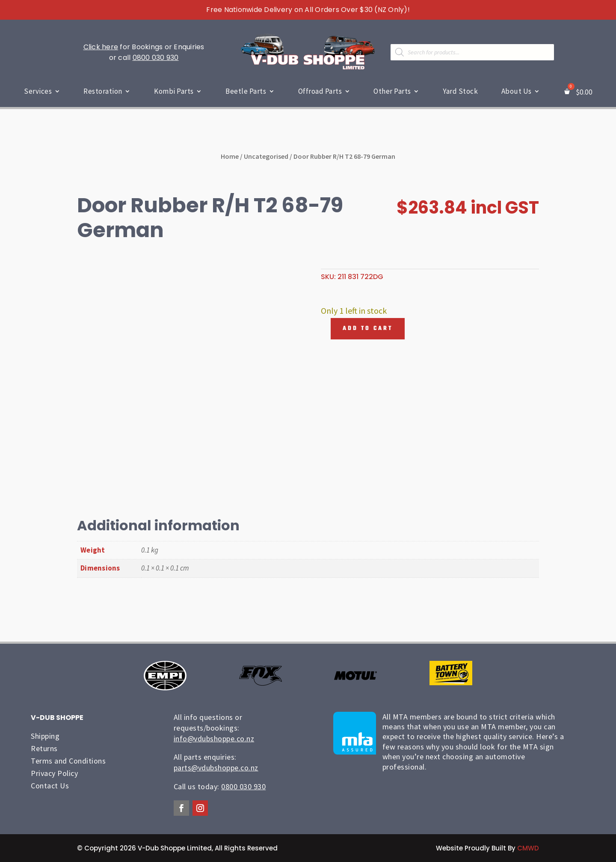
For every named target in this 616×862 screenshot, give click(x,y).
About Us (517, 91)
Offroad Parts (320, 91)
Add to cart (368, 328)
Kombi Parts (174, 91)
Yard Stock (460, 91)
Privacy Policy (54, 773)
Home (230, 156)
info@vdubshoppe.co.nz (214, 739)
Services (38, 91)
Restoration (103, 91)
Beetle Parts (246, 91)
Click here (101, 47)
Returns (44, 748)
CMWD (528, 848)
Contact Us (50, 786)
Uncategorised (266, 156)
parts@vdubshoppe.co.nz (216, 768)
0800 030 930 (156, 58)
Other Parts (392, 91)
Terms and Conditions (68, 761)
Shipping (45, 736)
